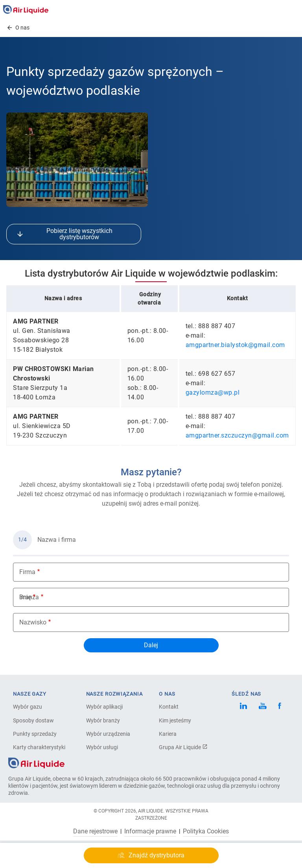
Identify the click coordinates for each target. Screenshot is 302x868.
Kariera (168, 734)
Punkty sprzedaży (35, 734)
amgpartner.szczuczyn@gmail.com (237, 435)
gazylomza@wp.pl (213, 392)
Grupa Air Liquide (183, 747)
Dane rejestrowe (95, 831)
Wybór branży (103, 720)
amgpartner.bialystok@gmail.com (235, 345)
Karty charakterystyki (39, 747)
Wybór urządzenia (108, 734)
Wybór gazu (28, 707)
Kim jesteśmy (175, 720)
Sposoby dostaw (33, 720)
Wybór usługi (102, 747)
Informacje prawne (150, 831)
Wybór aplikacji (104, 707)
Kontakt (169, 707)
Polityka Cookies (206, 831)
